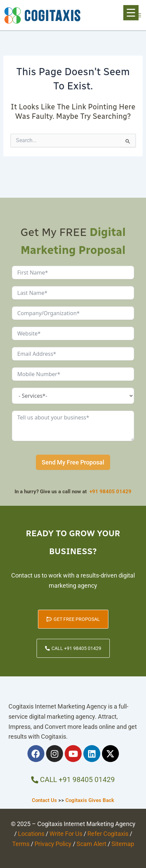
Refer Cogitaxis (108, 834)
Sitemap (123, 844)
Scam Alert (91, 844)
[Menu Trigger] (131, 13)
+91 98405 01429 (110, 492)
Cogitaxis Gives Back (90, 800)
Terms (21, 844)
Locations (31, 834)
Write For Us (66, 834)
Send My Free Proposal (73, 462)
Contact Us (44, 800)
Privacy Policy (53, 844)
